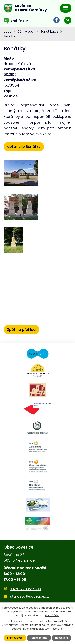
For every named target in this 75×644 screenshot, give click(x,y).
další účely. (52, 615)
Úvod (8, 31)
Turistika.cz (49, 31)
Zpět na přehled (21, 330)
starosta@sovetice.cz (29, 596)
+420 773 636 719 (25, 589)
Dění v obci (26, 31)
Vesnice (11, 96)
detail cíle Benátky (24, 147)
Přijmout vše (15, 638)
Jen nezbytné (39, 638)
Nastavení (61, 638)
